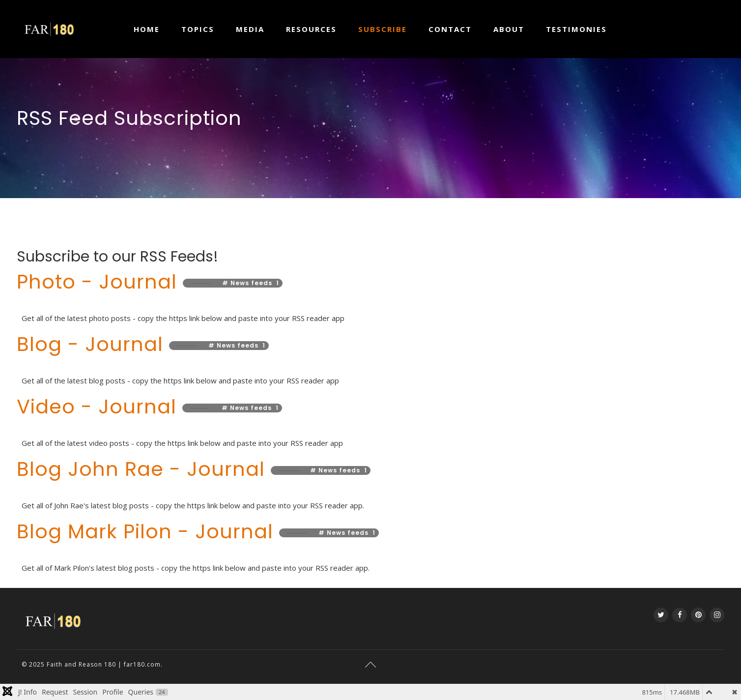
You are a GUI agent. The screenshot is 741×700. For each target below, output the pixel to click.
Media (250, 29)
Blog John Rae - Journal (144, 469)
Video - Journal (100, 407)
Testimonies (576, 29)
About (509, 29)
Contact (450, 29)
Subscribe (383, 29)
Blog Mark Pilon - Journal (148, 531)
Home (147, 29)
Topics (198, 29)
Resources (311, 29)
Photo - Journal (100, 282)
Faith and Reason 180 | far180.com (104, 664)
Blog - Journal (93, 344)
